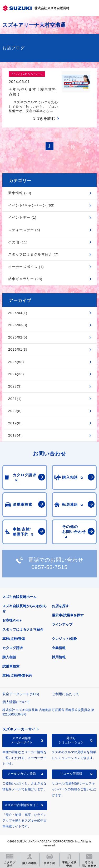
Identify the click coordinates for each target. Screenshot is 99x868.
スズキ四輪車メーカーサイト (22, 740)
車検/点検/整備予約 (17, 676)
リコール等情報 (71, 774)
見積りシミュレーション (71, 740)
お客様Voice (12, 620)
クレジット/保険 (64, 639)
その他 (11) (18, 242)
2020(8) (15, 411)
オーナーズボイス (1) (26, 267)
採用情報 (59, 657)
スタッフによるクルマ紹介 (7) (33, 254)
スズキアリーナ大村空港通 (34, 25)
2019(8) (15, 423)
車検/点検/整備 (14, 639)
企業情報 (59, 648)
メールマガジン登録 (22, 774)
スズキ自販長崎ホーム (19, 597)
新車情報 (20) (20, 193)
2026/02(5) (18, 337)
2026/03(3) (18, 325)
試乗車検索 (11, 666)
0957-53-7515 (50, 567)
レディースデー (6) (24, 230)
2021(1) (15, 399)
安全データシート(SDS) (21, 694)
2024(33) (16, 374)
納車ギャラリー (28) (25, 279)
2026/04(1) (18, 313)
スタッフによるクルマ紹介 (23, 629)
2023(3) (15, 386)
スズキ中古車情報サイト (22, 805)
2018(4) (15, 435)
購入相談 (9, 657)
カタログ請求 (13, 648)
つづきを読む (43, 119)
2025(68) (16, 362)
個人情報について (16, 702)
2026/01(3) (18, 349)
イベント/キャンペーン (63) (31, 205)
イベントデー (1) (22, 217)
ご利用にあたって (66, 694)
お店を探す (60, 606)
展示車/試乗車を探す (68, 615)
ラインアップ (62, 624)
